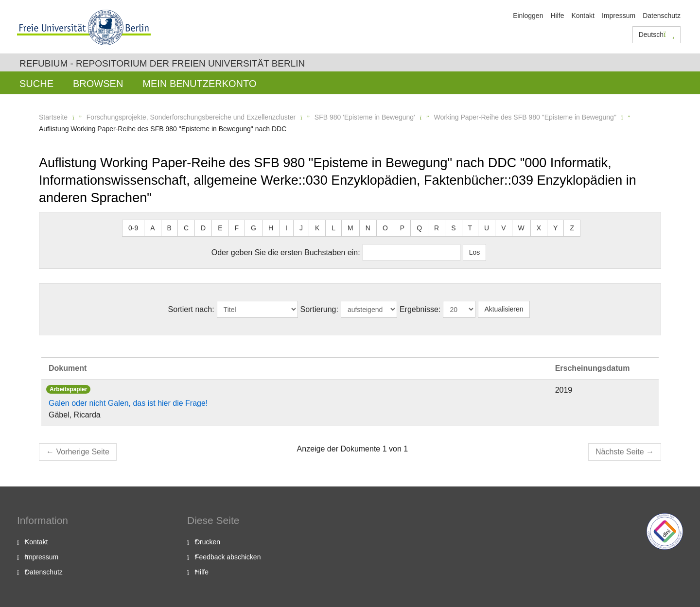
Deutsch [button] (657, 35)
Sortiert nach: (191, 309)
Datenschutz (662, 16)
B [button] (169, 228)
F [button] (237, 228)
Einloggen (528, 16)
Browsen (98, 84)
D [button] (203, 228)
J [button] (301, 228)
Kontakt (583, 16)
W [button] (521, 228)
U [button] (487, 228)
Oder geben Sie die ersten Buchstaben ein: (286, 252)
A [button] (152, 228)
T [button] (470, 228)
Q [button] (419, 228)
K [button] (317, 228)
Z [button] (572, 228)
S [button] (453, 228)
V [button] (503, 228)
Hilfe (557, 16)
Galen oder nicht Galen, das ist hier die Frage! (128, 403)
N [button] (368, 228)
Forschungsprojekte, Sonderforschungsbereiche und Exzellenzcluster (191, 117)
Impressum (619, 16)
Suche (36, 84)
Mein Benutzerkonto (199, 84)
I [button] (286, 228)
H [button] (271, 228)
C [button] (186, 228)
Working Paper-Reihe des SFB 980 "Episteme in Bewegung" (525, 117)
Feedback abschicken (228, 557)
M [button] (350, 228)
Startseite (53, 117)
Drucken (208, 542)
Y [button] (555, 228)
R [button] (437, 228)
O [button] (385, 228)
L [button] (333, 228)
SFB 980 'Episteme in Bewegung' (365, 117)
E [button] (220, 228)
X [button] (539, 228)
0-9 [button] (133, 228)
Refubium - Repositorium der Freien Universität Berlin (162, 63)
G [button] (254, 228)
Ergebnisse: (420, 309)
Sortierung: (319, 309)
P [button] (402, 228)
